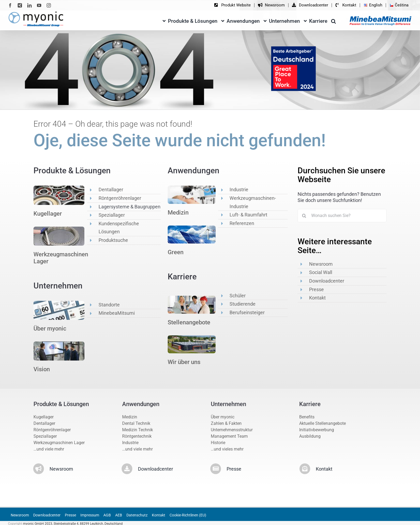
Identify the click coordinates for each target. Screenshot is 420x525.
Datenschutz (137, 515)
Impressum (90, 515)
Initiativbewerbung (317, 430)
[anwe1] (192, 188)
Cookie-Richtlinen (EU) (188, 515)
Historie (218, 443)
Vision (42, 369)
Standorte (109, 305)
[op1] (59, 188)
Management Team (229, 436)
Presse (316, 289)
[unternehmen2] (59, 303)
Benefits (307, 417)
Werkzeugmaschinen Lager (59, 443)
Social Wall (321, 272)
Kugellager (48, 214)
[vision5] (59, 344)
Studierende (243, 304)
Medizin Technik (138, 430)
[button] (333, 20)
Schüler (238, 296)
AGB (107, 515)
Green (176, 252)
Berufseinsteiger (247, 312)
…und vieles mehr (227, 449)
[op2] (59, 229)
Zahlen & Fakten (226, 423)
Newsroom (321, 264)
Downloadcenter (327, 281)
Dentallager (111, 190)
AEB (119, 515)
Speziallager (112, 215)
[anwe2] (192, 228)
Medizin (178, 213)
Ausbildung (310, 436)
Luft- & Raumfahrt (248, 215)
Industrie (239, 190)
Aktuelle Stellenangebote (322, 423)
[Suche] (304, 216)
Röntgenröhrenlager (120, 198)
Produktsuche (113, 240)
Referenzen (242, 223)
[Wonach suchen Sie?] (342, 216)
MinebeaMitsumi (117, 313)
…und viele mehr (49, 449)
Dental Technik (136, 423)
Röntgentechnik (137, 436)
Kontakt (317, 298)
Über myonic (50, 329)
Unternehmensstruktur (232, 430)
